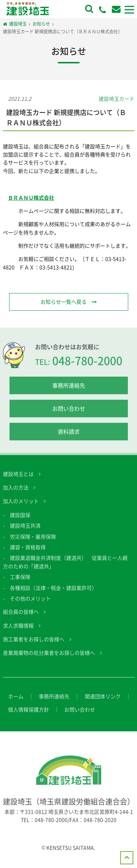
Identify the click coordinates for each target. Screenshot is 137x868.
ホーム (16, 700)
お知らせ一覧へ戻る (64, 302)
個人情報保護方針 (28, 713)
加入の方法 (16, 491)
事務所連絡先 (69, 389)
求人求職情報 (18, 629)
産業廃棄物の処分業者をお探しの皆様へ (49, 657)
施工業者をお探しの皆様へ (34, 643)
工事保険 (20, 581)
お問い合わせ (69, 412)
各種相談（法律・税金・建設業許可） (53, 591)
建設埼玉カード (117, 99)
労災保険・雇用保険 (33, 540)
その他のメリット (30, 602)
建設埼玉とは (18, 477)
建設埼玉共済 (25, 529)
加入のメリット (21, 505)
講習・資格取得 (28, 551)
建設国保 (20, 518)
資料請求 (69, 435)
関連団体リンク (103, 700)
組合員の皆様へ (21, 616)
